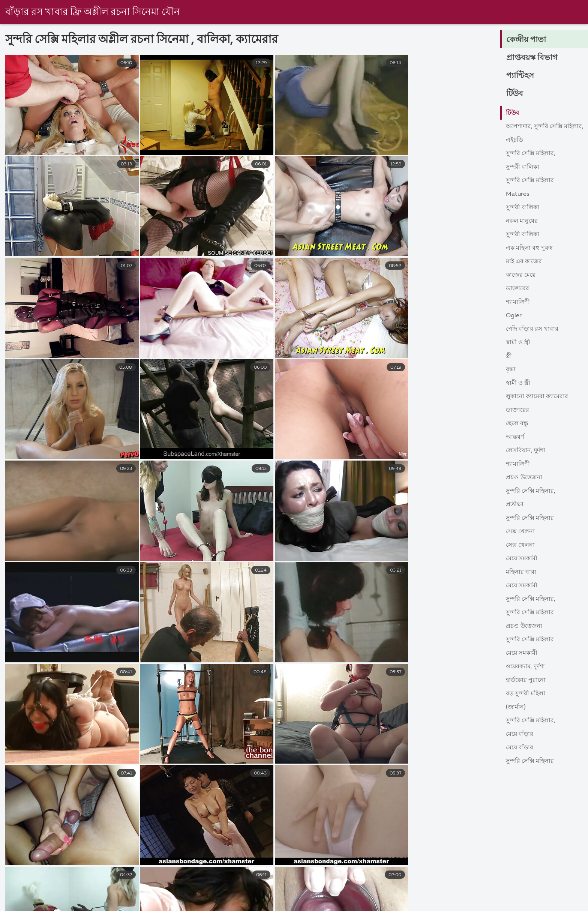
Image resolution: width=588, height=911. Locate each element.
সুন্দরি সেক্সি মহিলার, (531, 154)
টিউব (515, 94)
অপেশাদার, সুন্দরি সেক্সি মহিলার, (545, 127)
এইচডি (514, 140)
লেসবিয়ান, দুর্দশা (526, 451)
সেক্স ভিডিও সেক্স (292, 905)
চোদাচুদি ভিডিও (353, 905)
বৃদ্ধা (511, 370)
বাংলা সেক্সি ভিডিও (541, 905)
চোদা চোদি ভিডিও (414, 905)
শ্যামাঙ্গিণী (518, 302)
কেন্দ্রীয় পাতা (527, 40)
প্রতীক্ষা (515, 505)
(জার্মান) (516, 707)
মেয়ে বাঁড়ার (520, 734)
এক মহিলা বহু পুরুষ (529, 248)
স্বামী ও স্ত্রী (518, 343)
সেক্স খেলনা (520, 532)
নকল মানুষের (522, 221)
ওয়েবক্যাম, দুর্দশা (525, 667)
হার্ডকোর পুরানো (526, 680)
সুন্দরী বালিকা (523, 167)
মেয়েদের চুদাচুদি (187, 905)
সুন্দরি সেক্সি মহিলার (530, 181)
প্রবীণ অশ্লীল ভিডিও (124, 905)
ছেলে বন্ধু (517, 424)
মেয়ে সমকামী (522, 559)
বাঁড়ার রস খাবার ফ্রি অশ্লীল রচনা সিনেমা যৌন (93, 12)
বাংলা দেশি (66, 905)
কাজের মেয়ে (521, 275)
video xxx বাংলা (477, 905)
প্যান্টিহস (521, 76)
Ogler (514, 316)
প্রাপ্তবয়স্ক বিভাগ (532, 58)
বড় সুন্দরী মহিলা (526, 694)
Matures (517, 194)
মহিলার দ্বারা (521, 572)
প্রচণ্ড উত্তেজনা (524, 478)
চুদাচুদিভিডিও (17, 905)
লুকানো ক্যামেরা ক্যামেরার (537, 397)
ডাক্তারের (517, 289)
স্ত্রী (509, 356)
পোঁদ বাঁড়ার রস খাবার (532, 329)
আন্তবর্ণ (515, 437)
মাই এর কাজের (524, 262)
